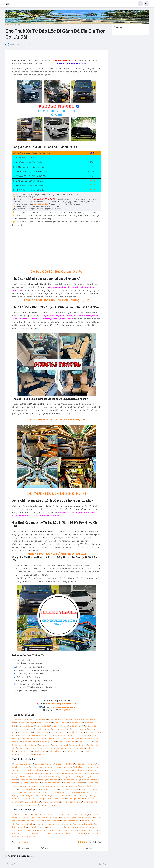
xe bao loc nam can (41, 814)
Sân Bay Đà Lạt (41, 204)
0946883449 (65, 710)
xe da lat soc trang (73, 720)
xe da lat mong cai (73, 751)
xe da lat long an (41, 732)
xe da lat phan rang (79, 735)
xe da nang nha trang (67, 792)
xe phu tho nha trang (28, 805)
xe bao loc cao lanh (64, 824)
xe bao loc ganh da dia (28, 837)
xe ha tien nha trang (83, 767)
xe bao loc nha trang (74, 833)
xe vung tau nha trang (49, 780)
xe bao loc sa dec (52, 821)
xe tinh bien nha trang (35, 770)
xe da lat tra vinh (77, 726)
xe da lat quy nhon (48, 742)
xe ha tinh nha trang (61, 795)
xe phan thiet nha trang (29, 783)
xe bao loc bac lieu (60, 814)
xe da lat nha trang (29, 739)
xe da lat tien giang (25, 729)
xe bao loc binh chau (88, 830)
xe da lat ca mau (21, 720)
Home (7, 25)
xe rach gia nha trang (63, 767)
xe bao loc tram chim (84, 824)
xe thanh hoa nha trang (33, 799)
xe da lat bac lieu (56, 720)
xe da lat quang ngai (67, 742)
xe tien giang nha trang (73, 773)
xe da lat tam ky (85, 742)
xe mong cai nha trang (72, 802)
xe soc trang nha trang (86, 764)
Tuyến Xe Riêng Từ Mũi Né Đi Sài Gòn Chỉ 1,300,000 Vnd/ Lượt (57, 420)
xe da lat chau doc (26, 726)
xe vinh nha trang (80, 795)
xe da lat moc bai (79, 729)
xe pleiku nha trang (49, 789)
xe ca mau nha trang (23, 764)
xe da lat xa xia (76, 723)
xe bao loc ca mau (22, 814)
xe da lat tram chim (61, 729)
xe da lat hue (45, 745)
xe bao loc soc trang (79, 814)
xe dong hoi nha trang (41, 795)
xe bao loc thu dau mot (46, 830)
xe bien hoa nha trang (70, 780)
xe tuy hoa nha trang (68, 786)
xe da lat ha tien (61, 723)
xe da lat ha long (56, 751)
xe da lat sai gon (25, 732)
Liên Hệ (92, 181)
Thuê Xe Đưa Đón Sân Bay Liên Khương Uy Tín (57, 300)
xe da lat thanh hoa (76, 748)
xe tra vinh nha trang (32, 773)
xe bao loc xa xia (85, 818)
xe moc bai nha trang (51, 776)
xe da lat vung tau (58, 732)
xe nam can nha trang (44, 764)
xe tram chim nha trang (29, 776)
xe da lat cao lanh (43, 729)
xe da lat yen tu (40, 751)
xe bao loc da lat (56, 833)
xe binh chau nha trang (51, 783)
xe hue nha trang (86, 792)
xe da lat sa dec (43, 726)
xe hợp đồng (16, 25)
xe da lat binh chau (45, 735)
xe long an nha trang (28, 780)
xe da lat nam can (38, 720)
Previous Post (12, 864)
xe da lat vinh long (59, 726)
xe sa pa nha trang (47, 805)
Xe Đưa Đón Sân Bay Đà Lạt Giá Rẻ (57, 271)
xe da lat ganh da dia (65, 739)
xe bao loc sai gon (55, 827)
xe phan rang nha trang (74, 783)
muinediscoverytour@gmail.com (61, 704)
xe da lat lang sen (38, 748)
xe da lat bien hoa (76, 732)
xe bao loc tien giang (44, 824)
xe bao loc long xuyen (30, 818)
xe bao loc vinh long (70, 821)
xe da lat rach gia (44, 723)
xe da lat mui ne (62, 735)
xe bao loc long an (73, 827)
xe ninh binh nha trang (55, 799)
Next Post (102, 864)
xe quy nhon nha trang (29, 789)
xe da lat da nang (30, 745)
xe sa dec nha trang (77, 770)
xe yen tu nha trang (31, 802)
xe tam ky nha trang (28, 792)
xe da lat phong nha (57, 748)
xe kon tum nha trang (69, 789)
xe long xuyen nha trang (41, 767)
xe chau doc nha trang (57, 770)
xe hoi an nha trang (47, 792)
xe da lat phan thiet (26, 735)
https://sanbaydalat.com (63, 707)
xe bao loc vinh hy (39, 833)
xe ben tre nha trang (52, 773)
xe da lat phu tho (26, 754)
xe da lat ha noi (24, 751)
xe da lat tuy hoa (46, 739)
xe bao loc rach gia (50, 818)
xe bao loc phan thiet (68, 830)
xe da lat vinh (23, 748)
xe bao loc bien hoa (26, 830)
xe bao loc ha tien (68, 818)
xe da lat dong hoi (78, 745)
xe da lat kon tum (30, 742)
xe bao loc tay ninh (37, 827)
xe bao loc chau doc (34, 821)
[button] (140, 4)
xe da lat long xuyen (26, 723)
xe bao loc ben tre (25, 824)
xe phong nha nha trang (77, 799)
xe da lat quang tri (61, 745)
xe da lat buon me (84, 739)
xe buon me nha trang (47, 786)
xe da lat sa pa (42, 754)
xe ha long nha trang (51, 802)
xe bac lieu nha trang (65, 764)
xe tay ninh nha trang (71, 776)
